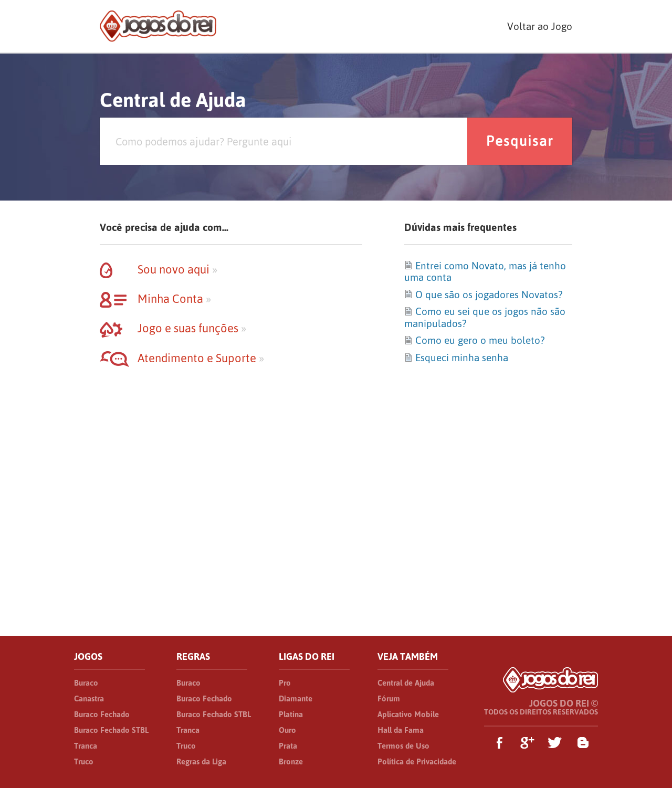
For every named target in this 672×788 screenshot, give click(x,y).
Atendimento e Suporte (182, 358)
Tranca (86, 746)
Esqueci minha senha (456, 358)
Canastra (89, 698)
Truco (84, 761)
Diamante (296, 698)
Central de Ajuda (406, 683)
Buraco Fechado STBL (111, 730)
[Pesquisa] (283, 141)
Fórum (389, 698)
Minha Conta (155, 299)
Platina (291, 714)
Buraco (86, 683)
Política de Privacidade (417, 761)
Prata (288, 746)
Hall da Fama (401, 730)
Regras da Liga (201, 761)
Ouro (287, 730)
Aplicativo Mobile (408, 714)
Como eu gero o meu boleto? (474, 340)
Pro (285, 683)
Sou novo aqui (159, 269)
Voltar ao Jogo (540, 26)
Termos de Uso (403, 746)
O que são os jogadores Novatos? (483, 295)
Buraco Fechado (102, 714)
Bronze (291, 761)
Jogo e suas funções (173, 328)
